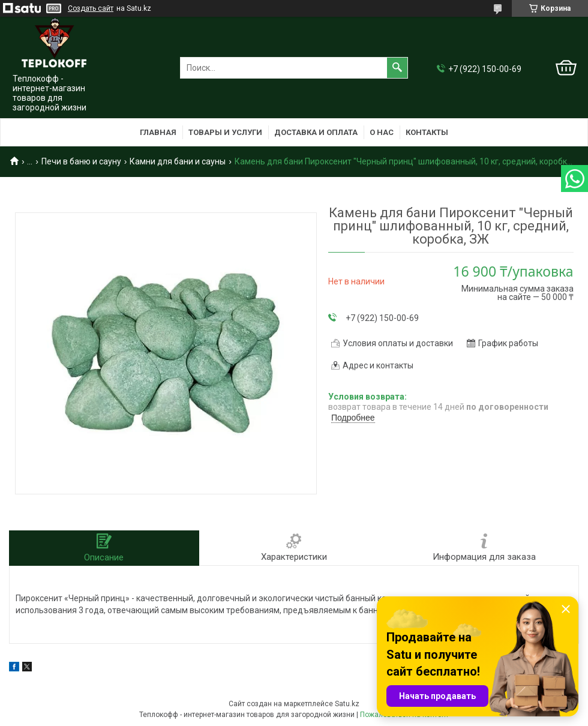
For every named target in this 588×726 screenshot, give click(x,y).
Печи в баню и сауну (81, 161)
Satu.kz (347, 704)
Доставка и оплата (316, 132)
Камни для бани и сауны (178, 161)
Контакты (427, 132)
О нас (382, 132)
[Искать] (397, 68)
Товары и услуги (225, 132)
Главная (158, 132)
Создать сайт (91, 8)
